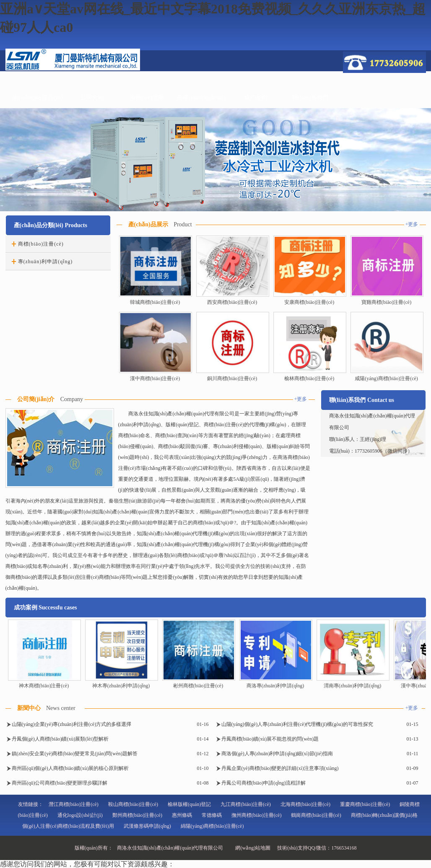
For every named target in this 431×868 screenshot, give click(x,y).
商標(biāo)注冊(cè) (41, 244)
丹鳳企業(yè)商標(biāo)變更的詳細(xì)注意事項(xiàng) (280, 768)
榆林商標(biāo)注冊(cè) (309, 378)
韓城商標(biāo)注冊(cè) (155, 302)
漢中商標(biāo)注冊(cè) (155, 378)
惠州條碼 (182, 815)
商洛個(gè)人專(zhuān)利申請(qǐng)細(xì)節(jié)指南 (277, 754)
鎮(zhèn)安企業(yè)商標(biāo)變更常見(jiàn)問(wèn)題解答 (75, 754)
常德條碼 (212, 815)
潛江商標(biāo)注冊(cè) (74, 804)
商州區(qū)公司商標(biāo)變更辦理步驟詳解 (60, 783)
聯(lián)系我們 (310, 97)
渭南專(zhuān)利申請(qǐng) (353, 686)
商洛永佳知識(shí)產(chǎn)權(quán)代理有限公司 (170, 848)
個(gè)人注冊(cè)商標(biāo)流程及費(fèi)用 (68, 826)
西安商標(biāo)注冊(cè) (232, 302)
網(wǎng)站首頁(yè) (38, 97)
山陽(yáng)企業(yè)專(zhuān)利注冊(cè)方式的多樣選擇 (72, 724)
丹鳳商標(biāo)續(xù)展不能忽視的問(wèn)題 (270, 739)
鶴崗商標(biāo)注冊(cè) (316, 815)
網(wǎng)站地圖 (253, 848)
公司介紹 (92, 97)
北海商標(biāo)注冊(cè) (305, 804)
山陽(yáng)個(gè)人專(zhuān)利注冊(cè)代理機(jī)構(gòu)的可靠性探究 (297, 724)
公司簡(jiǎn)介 (36, 399)
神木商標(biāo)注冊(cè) (44, 686)
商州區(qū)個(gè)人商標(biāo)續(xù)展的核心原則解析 (70, 768)
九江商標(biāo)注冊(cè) (245, 804)
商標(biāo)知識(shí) (201, 97)
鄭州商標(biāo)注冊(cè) (137, 815)
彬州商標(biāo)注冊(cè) (198, 686)
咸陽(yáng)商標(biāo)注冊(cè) (386, 378)
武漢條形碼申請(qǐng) (147, 826)
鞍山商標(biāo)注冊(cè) (133, 804)
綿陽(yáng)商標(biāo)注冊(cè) (212, 826)
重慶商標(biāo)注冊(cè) (365, 804)
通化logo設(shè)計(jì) (80, 815)
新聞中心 (29, 708)
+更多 (412, 224)
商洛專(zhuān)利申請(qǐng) (275, 686)
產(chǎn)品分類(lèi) (39, 225)
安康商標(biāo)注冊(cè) (309, 302)
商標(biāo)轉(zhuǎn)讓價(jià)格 (384, 815)
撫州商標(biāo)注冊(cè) (256, 815)
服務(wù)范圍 (147, 97)
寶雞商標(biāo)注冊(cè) (386, 302)
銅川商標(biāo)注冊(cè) (232, 378)
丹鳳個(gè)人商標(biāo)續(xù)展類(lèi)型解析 (60, 739)
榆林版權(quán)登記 (189, 804)
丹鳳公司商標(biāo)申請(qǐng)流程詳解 (264, 783)
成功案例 (256, 97)
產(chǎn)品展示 (148, 224)
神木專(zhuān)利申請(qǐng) (121, 686)
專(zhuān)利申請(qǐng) (45, 262)
